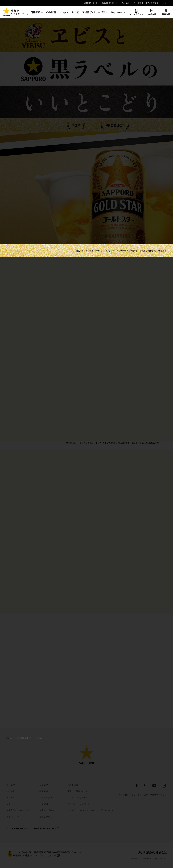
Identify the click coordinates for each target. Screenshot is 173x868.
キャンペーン (118, 12)
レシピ (76, 12)
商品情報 (35, 12)
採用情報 (166, 14)
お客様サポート (91, 3)
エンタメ (64, 12)
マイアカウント (136, 14)
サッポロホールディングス (145, 3)
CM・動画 (51, 12)
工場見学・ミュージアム (95, 12)
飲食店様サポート (110, 3)
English (126, 3)
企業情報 (152, 14)
